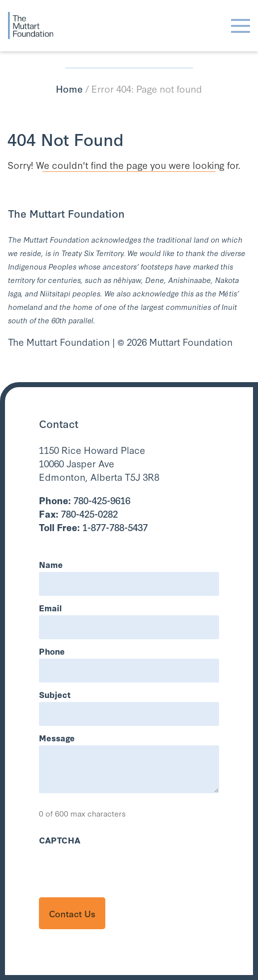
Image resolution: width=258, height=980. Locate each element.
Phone (52, 651)
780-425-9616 (85, 500)
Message (57, 738)
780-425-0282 (78, 513)
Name (51, 564)
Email (50, 608)
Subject (55, 694)
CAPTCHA (60, 840)
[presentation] (115, 867)
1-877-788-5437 (93, 527)
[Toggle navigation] (241, 26)
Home (69, 88)
